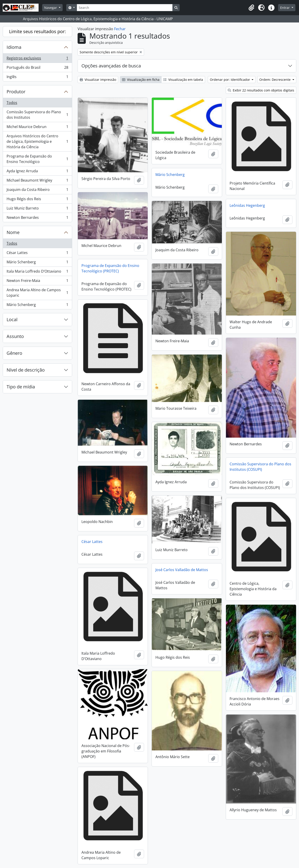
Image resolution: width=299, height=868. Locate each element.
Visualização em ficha (141, 80)
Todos (12, 103)
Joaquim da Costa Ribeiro (37, 191)
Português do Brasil (37, 68)
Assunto (15, 336)
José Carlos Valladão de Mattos (182, 570)
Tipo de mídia (21, 387)
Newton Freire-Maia (37, 282)
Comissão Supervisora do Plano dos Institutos (37, 115)
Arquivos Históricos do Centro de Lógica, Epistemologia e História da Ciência (37, 141)
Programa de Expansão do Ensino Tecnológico (37, 159)
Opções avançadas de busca (111, 66)
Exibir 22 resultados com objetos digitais (261, 90)
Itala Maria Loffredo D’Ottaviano (37, 272)
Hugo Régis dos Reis (37, 200)
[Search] (125, 8)
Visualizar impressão (98, 80)
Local (12, 319)
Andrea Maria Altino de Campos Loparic (37, 293)
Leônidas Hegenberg (247, 205)
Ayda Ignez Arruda (37, 172)
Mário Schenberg (37, 263)
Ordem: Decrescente (275, 80)
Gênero (14, 353)
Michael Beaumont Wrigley (37, 181)
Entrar (285, 8)
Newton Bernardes (37, 218)
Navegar (51, 8)
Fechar (120, 29)
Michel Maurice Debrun (37, 128)
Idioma (14, 47)
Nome (13, 232)
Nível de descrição (26, 370)
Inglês (37, 78)
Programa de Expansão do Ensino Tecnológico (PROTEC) (110, 268)
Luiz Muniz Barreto (37, 209)
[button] (251, 8)
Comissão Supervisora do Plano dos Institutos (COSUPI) (260, 467)
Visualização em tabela (183, 80)
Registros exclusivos (37, 59)
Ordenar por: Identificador (230, 80)
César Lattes (37, 254)
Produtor (16, 92)
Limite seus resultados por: (37, 31)
